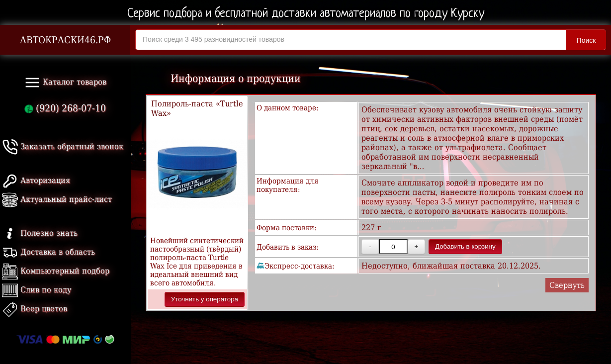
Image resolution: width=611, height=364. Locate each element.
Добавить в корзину (465, 246)
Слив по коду (37, 290)
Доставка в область (48, 252)
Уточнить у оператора (205, 299)
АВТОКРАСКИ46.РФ (65, 40)
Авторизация (36, 180)
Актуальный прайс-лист (57, 199)
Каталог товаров (65, 83)
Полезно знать (40, 233)
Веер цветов (35, 309)
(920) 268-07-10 (65, 108)
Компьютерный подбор (56, 271)
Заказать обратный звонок (63, 146)
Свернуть (567, 285)
